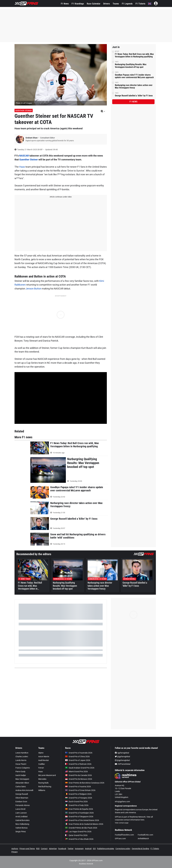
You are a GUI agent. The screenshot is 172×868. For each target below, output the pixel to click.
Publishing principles (106, 849)
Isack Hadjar (21, 775)
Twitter (71, 849)
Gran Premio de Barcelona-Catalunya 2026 (85, 783)
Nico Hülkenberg (22, 824)
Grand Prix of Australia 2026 (79, 753)
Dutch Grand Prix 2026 (76, 802)
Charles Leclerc (22, 757)
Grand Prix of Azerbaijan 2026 (79, 813)
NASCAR (24, 156)
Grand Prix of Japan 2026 (78, 760)
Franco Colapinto (23, 768)
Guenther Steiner (24, 111)
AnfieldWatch (143, 839)
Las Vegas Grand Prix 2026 (78, 832)
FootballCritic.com (145, 835)
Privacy (15, 852)
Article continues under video (61, 197)
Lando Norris (21, 760)
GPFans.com (120, 839)
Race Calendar (94, 4)
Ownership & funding (140, 849)
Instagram (79, 849)
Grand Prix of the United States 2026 (82, 820)
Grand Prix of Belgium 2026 (78, 794)
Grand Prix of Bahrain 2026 (78, 764)
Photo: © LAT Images (24, 103)
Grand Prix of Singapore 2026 (79, 817)
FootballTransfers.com (124, 835)
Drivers (107, 4)
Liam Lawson (21, 813)
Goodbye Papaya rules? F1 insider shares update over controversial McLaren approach (134, 76)
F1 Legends (127, 4)
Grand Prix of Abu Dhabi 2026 (79, 839)
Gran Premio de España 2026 (79, 809)
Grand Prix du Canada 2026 (78, 775)
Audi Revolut (44, 760)
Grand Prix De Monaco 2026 (79, 779)
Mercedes (42, 779)
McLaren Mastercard (47, 775)
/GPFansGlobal (123, 764)
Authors (15, 849)
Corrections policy (123, 849)
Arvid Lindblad (21, 817)
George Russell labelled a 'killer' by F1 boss (134, 96)
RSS (38, 849)
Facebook (62, 849)
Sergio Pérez (21, 832)
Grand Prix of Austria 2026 (78, 787)
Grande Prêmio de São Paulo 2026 (81, 828)
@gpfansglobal (122, 757)
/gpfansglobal (122, 753)
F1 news (133, 102)
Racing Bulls (43, 783)
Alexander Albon (22, 783)
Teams (116, 4)
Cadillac (42, 764)
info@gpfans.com (122, 802)
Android (88, 849)
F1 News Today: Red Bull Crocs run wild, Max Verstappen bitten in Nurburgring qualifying (134, 55)
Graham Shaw (32, 138)
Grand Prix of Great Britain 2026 (80, 790)
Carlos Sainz (21, 787)
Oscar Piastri (21, 764)
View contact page (122, 823)
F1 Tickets (140, 4)
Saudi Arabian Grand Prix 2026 (80, 768)
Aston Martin (44, 757)
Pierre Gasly (20, 772)
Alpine (41, 753)
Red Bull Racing (45, 787)
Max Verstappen (22, 779)
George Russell (22, 794)
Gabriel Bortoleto (23, 820)
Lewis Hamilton (22, 753)
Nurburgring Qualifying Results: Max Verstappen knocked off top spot (131, 66)
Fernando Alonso (23, 805)
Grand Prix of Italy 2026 (77, 805)
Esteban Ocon (21, 802)
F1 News (65, 4)
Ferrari (41, 768)
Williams (42, 790)
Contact (44, 849)
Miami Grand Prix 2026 (76, 772)
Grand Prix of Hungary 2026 (79, 798)
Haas (22, 167)
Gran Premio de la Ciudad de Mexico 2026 (84, 824)
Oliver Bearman (22, 798)
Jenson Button (33, 289)
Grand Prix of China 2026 (77, 757)
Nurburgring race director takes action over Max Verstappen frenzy (134, 86)
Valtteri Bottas (21, 828)
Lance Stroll (20, 809)
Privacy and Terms (27, 849)
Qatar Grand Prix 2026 (76, 835)
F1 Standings (78, 4)
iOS (94, 849)
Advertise (53, 849)
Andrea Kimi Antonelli (24, 790)
